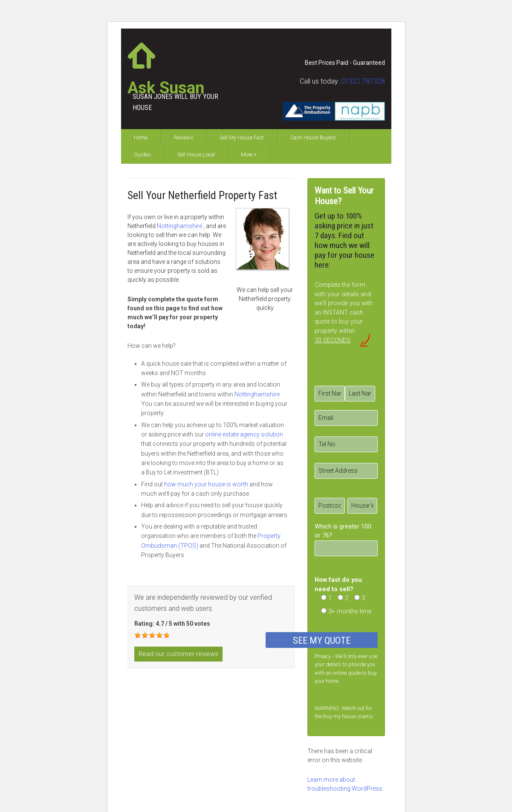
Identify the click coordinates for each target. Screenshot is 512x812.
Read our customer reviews (178, 654)
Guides (142, 155)
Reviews (184, 137)
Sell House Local (196, 155)
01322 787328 (363, 81)
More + (249, 155)
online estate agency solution (244, 434)
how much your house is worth (206, 484)
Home (141, 137)
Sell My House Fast (242, 137)
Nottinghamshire (180, 226)
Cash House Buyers (313, 137)
